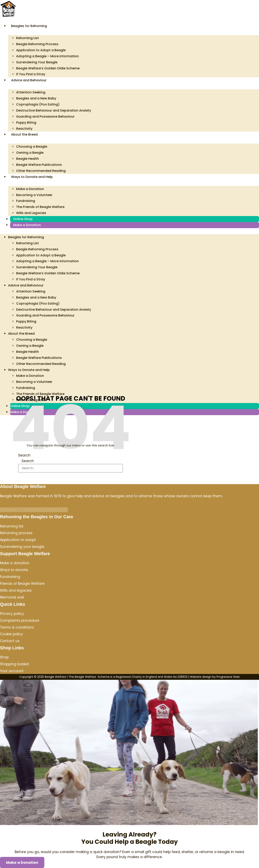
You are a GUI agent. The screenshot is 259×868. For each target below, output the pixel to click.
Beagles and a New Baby (36, 98)
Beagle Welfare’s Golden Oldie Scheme (48, 68)
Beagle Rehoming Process (37, 44)
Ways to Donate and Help (32, 177)
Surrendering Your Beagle (37, 62)
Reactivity (24, 129)
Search (24, 455)
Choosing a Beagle (32, 147)
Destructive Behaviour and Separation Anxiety (54, 110)
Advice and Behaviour (29, 80)
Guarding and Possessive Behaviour (45, 116)
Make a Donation (30, 189)
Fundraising (26, 201)
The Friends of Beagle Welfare (40, 207)
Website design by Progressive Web (215, 677)
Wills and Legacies (31, 213)
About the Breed (24, 134)
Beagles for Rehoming (29, 26)
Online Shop (23, 219)
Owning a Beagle (30, 153)
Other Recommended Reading (41, 171)
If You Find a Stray (31, 74)
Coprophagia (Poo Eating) (38, 104)
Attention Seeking (31, 92)
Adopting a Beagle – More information (47, 56)
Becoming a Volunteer (34, 195)
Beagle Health (27, 159)
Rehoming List (27, 38)
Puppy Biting (26, 123)
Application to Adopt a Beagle (41, 50)
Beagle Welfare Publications (39, 165)
